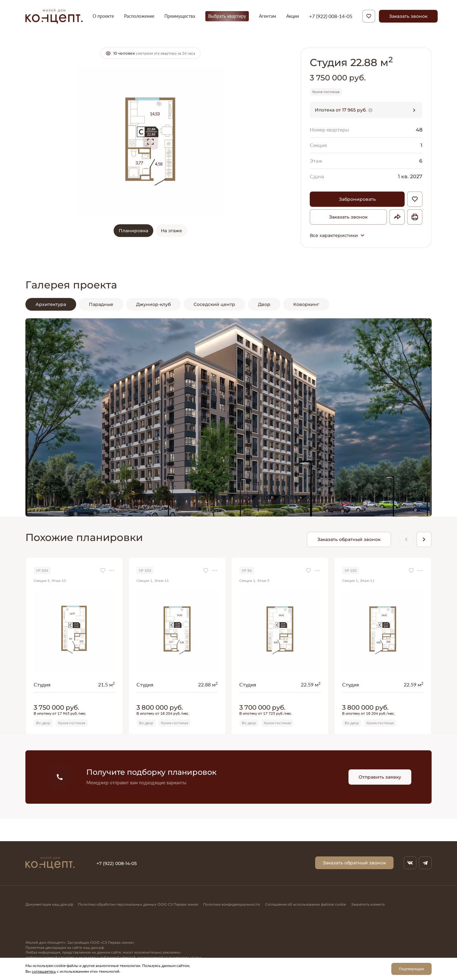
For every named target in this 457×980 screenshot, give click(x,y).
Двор (264, 304)
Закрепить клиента (368, 904)
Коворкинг (306, 304)
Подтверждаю (411, 969)
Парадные (101, 304)
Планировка (133, 230)
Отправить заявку (380, 777)
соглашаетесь (44, 971)
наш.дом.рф (93, 947)
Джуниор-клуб (153, 304)
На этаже (172, 230)
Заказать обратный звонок (349, 539)
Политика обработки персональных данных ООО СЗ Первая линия (138, 904)
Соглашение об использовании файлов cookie (305, 904)
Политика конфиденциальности (232, 904)
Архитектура (51, 304)
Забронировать (357, 199)
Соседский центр (214, 304)
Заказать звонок (408, 16)
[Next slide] (424, 539)
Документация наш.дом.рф (49, 904)
